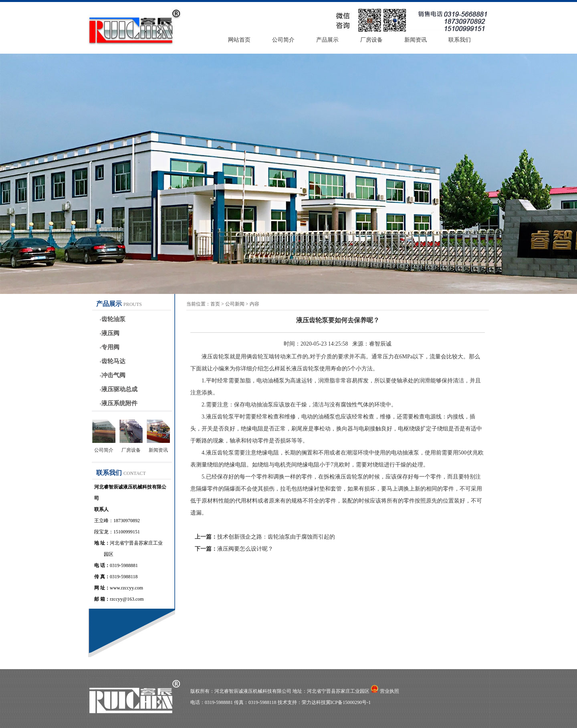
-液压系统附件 (119, 403)
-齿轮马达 (113, 361)
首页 (215, 304)
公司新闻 (235, 304)
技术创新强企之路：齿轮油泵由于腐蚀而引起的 (276, 537)
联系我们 (460, 40)
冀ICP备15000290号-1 (348, 702)
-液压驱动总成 (119, 389)
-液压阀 (110, 333)
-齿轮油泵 (113, 319)
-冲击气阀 (113, 375)
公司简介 (283, 40)
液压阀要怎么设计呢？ (245, 549)
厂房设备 (371, 40)
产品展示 (327, 40)
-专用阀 (110, 347)
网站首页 (239, 40)
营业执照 (389, 691)
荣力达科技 (314, 702)
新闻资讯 (416, 40)
